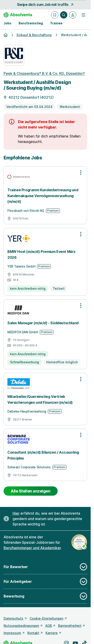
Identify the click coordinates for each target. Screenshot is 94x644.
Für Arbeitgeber (45, 581)
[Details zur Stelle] (45, 97)
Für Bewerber (45, 567)
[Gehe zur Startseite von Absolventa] (18, 15)
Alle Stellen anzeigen (31, 491)
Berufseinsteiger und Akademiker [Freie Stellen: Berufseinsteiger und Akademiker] (32, 548)
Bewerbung (45, 596)
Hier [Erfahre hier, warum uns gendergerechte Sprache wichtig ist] (16, 513)
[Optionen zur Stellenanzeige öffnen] (81, 173)
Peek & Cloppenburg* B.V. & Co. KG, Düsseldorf (44, 73)
